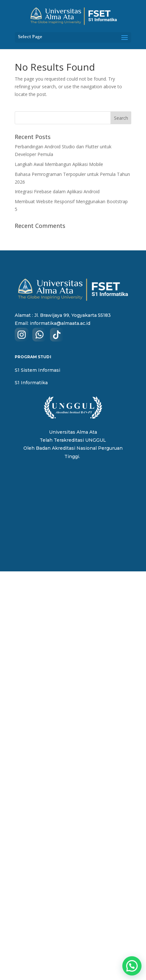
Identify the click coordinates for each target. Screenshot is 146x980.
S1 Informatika (31, 383)
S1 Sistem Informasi (37, 370)
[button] (132, 966)
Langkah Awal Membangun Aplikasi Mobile (59, 164)
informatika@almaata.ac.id (60, 323)
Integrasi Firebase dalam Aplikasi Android (57, 191)
